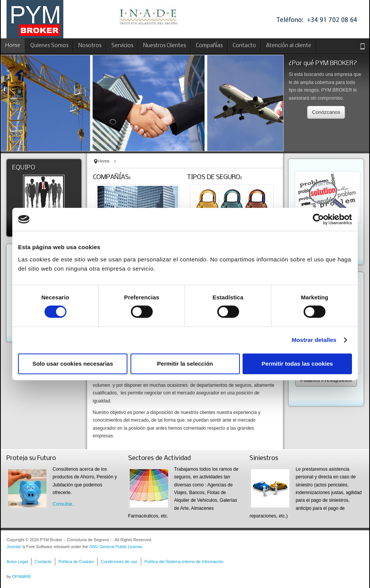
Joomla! (14, 547)
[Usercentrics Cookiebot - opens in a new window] (318, 219)
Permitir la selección (185, 364)
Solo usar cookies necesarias (73, 364)
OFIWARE (21, 577)
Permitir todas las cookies (297, 364)
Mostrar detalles (314, 340)
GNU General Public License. (116, 547)
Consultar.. (64, 504)
